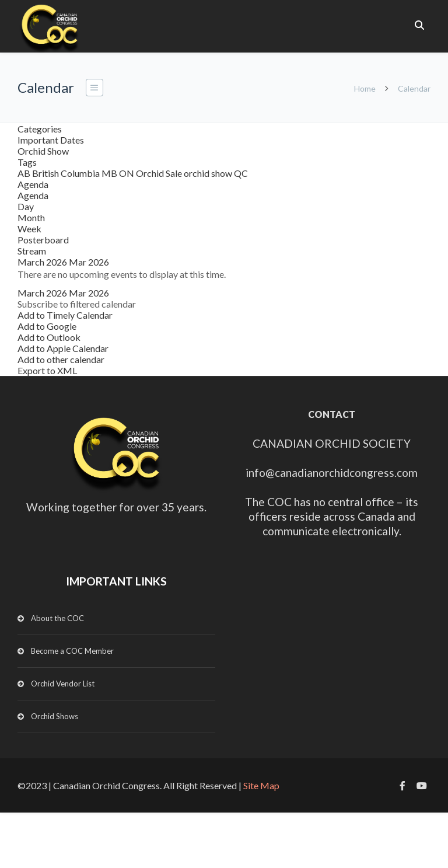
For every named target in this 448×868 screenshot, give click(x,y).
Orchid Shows (55, 716)
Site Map (261, 785)
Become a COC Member (72, 651)
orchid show (209, 173)
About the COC (57, 618)
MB (110, 173)
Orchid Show (43, 151)
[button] (77, 304)
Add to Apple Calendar (63, 348)
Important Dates (51, 140)
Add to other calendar (61, 359)
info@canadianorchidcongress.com (332, 473)
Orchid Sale (160, 173)
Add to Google (47, 326)
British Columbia (67, 173)
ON (127, 173)
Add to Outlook (49, 337)
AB (25, 173)
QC (241, 173)
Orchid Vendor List (63, 684)
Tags (27, 162)
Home (365, 88)
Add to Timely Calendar (65, 315)
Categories (40, 129)
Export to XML (47, 370)
